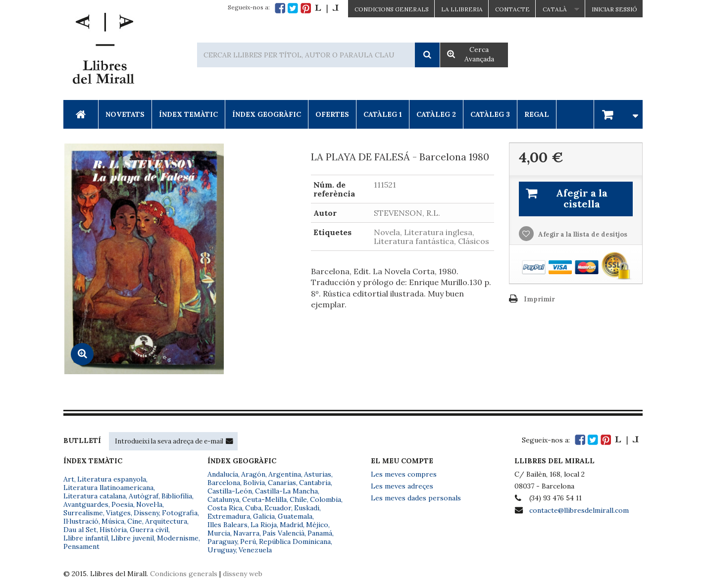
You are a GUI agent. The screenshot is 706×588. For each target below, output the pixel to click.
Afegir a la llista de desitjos (582, 234)
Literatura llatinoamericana (108, 488)
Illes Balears (227, 525)
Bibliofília (177, 496)
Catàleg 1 (383, 114)
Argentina (285, 474)
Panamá (320, 533)
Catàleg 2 (436, 114)
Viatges (118, 513)
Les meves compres (404, 474)
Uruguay (222, 550)
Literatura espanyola (112, 479)
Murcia (219, 533)
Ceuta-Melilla (264, 499)
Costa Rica (225, 508)
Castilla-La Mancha (286, 491)
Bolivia (254, 483)
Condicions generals (184, 574)
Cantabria (315, 483)
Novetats (125, 114)
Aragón (253, 474)
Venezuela (255, 550)
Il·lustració (81, 521)
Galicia (264, 516)
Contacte (512, 9)
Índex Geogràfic (267, 114)
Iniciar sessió (614, 9)
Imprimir (539, 299)
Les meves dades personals (416, 498)
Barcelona (224, 483)
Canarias (282, 483)
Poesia (122, 504)
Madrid (291, 525)
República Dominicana (295, 541)
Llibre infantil (86, 538)
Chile (298, 499)
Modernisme (178, 538)
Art (69, 479)
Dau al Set (80, 530)
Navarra (246, 533)
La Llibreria (462, 9)
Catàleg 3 (490, 114)
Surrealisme (83, 513)
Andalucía (223, 474)
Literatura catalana (95, 496)
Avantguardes (86, 504)
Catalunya (223, 499)
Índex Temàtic (188, 114)
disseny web (243, 574)
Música (113, 521)
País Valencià (283, 533)
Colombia (326, 499)
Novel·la (149, 504)
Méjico (317, 525)
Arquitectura (166, 521)
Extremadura (229, 516)
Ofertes (332, 114)
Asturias (318, 474)
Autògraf (144, 496)
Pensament (81, 546)
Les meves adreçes (402, 486)
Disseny (146, 513)
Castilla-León (230, 491)
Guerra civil (149, 530)
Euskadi (307, 508)
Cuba (253, 508)
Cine (135, 521)
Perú (248, 541)
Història (113, 530)
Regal (537, 114)
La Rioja (264, 525)
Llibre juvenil (132, 538)
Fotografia (180, 513)
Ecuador (278, 508)
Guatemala (295, 516)
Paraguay (222, 541)
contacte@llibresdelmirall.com (579, 510)
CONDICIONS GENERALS (392, 9)
